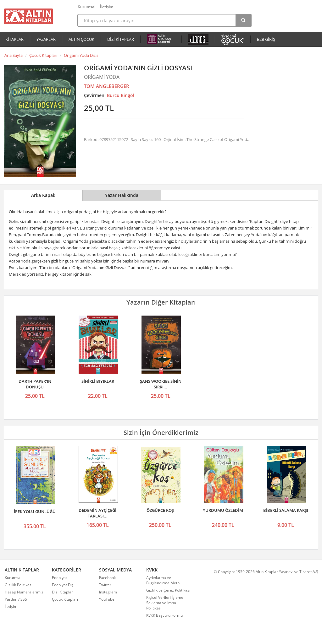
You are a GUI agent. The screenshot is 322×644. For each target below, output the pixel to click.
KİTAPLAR (14, 39)
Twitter (105, 585)
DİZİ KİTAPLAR (121, 39)
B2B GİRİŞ (266, 39)
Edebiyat (59, 578)
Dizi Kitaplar (62, 592)
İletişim (107, 7)
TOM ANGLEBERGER (107, 86)
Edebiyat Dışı (63, 585)
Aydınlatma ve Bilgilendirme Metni (163, 580)
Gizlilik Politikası (19, 585)
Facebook (107, 578)
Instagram (108, 592)
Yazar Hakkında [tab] (122, 195)
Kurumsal (86, 7)
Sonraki (311, 475)
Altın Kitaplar (28, 16)
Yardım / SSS (16, 599)
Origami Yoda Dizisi (82, 55)
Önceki (11, 475)
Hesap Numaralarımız (24, 592)
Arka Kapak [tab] (43, 195)
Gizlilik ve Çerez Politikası (168, 590)
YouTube (107, 599)
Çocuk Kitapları (43, 55)
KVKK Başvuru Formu (164, 615)
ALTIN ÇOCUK (81, 39)
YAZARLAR (46, 39)
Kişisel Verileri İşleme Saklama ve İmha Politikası (165, 603)
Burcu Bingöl (121, 95)
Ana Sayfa (14, 55)
